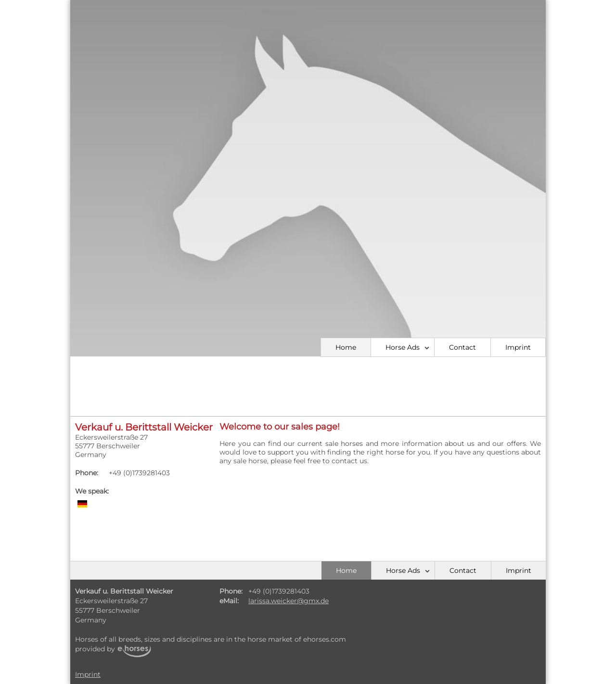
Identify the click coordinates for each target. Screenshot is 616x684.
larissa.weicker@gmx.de (289, 601)
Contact (462, 347)
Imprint (518, 347)
